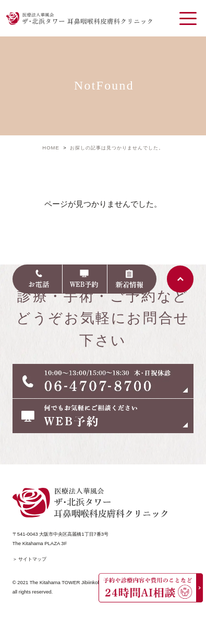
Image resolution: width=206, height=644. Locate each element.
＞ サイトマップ (30, 559)
